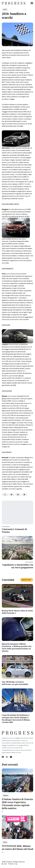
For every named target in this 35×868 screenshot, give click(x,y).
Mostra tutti (26, 580)
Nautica (6, 795)
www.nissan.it (7, 452)
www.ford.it (6, 325)
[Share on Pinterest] (18, 495)
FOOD (5, 842)
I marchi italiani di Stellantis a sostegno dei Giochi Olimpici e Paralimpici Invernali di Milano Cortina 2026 (16, 719)
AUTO (5, 10)
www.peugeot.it (8, 268)
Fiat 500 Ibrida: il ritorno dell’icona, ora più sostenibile (15, 683)
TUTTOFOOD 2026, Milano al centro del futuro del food (17, 848)
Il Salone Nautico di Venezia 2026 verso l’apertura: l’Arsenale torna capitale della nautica (17, 804)
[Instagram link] (7, 757)
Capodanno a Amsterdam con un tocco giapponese (18, 566)
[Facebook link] (3, 757)
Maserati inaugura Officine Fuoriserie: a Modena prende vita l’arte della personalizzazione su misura (17, 647)
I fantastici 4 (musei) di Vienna (14, 530)
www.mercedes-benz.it (10, 204)
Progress (10, 862)
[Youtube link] (11, 757)
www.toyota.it (7, 391)
